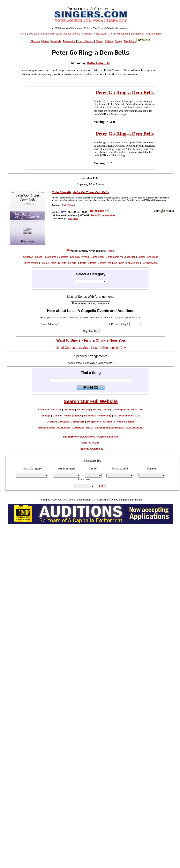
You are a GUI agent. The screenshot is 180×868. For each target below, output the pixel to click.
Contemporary (72, 34)
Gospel (39, 257)
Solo (122, 263)
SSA (70, 218)
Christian (87, 34)
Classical (35, 41)
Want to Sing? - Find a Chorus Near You (91, 340)
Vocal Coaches (126, 422)
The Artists (130, 41)
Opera (46, 41)
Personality (69, 41)
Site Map (94, 443)
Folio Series (133, 263)
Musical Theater (62, 416)
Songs (118, 41)
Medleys (113, 263)
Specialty (75, 257)
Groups (51, 422)
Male (54, 263)
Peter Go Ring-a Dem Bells (125, 93)
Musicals (56, 41)
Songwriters (94, 422)
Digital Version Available (103, 215)
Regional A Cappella (91, 449)
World (59, 34)
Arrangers (109, 422)
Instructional (137, 34)
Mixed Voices (31, 263)
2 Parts (102, 263)
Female (45, 263)
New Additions (134, 427)
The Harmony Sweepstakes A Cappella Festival (91, 437)
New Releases (150, 263)
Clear (103, 486)
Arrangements (154, 34)
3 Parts (92, 263)
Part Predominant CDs (127, 416)
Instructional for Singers (109, 427)
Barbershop (47, 34)
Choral (112, 34)
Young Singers (85, 41)
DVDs (90, 427)
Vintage (46, 416)
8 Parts (62, 263)
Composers (78, 422)
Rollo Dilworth (98, 63)
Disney (99, 41)
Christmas (123, 34)
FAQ (85, 443)
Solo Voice (64, 427)
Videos (109, 41)
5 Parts (82, 263)
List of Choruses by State (73, 348)
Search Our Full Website (91, 401)
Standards (51, 257)
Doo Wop (34, 34)
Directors (63, 422)
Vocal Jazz (100, 34)
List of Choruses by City (109, 348)
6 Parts (72, 263)
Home (23, 34)
